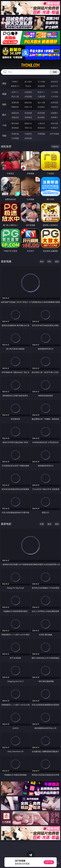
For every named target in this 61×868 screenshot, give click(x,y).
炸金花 (28, 86)
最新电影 (6, 524)
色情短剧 (28, 138)
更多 (57, 261)
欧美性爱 (54, 102)
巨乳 (49, 261)
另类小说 (28, 128)
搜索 (55, 72)
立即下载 (49, 862)
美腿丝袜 (15, 117)
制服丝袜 (15, 107)
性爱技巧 (54, 128)
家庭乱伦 (28, 123)
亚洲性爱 (15, 102)
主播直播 (41, 96)
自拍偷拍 (28, 92)
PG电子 (15, 82)
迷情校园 (15, 128)
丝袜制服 (28, 96)
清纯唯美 (28, 117)
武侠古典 (54, 123)
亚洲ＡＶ (15, 92)
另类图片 (54, 117)
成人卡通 (41, 102)
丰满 (42, 524)
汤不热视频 (54, 134)
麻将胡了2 (15, 86)
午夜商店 (28, 134)
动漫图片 (54, 113)
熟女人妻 (15, 96)
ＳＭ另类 (54, 96)
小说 (4, 125)
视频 (4, 94)
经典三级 (28, 107)
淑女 (49, 524)
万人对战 (41, 82)
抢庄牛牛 (54, 86)
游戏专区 (54, 82)
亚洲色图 (28, 113)
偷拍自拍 (28, 102)
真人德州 (28, 82)
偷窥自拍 (15, 113)
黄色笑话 (41, 128)
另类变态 (54, 107)
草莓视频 (41, 134)
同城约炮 (15, 134)
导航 (4, 136)
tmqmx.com (30, 65)
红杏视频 (15, 138)
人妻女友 (41, 123)
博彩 (4, 83)
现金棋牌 (41, 86)
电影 (4, 104)
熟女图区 (41, 117)
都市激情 (15, 123)
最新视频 (6, 261)
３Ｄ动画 (54, 92)
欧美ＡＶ (41, 92)
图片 (4, 115)
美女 (42, 261)
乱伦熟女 (41, 107)
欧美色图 (41, 113)
